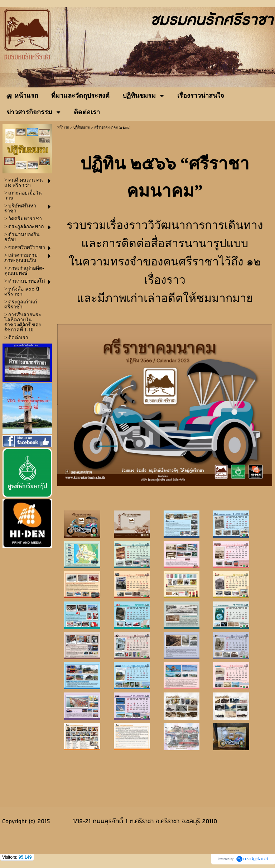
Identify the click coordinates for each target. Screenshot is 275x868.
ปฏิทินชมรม (82, 128)
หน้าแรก (63, 128)
